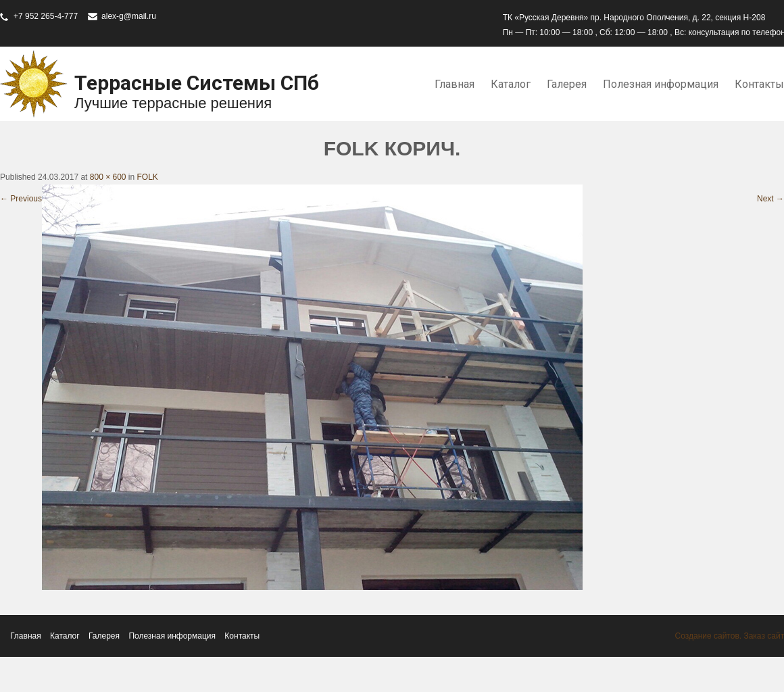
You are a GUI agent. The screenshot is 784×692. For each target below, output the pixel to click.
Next (770, 199)
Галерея (567, 84)
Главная (455, 84)
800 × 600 (108, 177)
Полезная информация (661, 84)
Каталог (511, 84)
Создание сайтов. (709, 636)
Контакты (242, 636)
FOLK (148, 177)
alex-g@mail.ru (129, 16)
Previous (21, 199)
